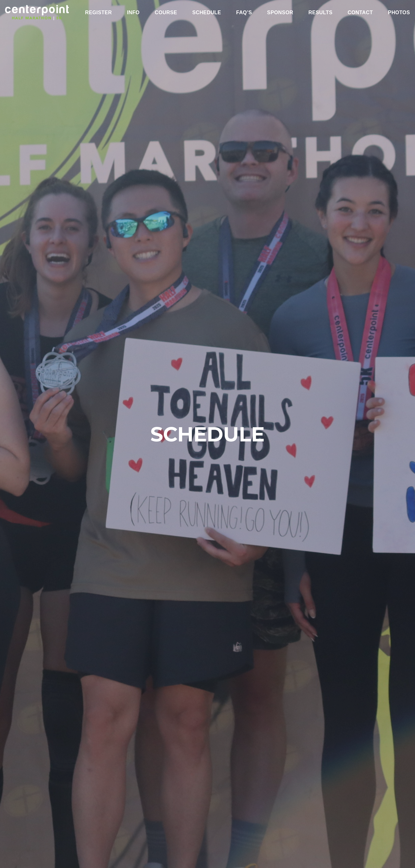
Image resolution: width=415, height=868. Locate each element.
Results (320, 13)
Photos (399, 13)
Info (133, 13)
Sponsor (280, 13)
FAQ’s (244, 13)
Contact (360, 13)
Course (166, 13)
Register (98, 13)
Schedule (207, 13)
